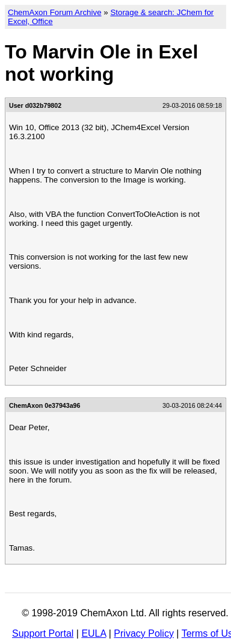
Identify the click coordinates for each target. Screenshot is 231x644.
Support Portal (43, 633)
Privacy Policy (144, 633)
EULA (94, 633)
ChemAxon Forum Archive (55, 12)
